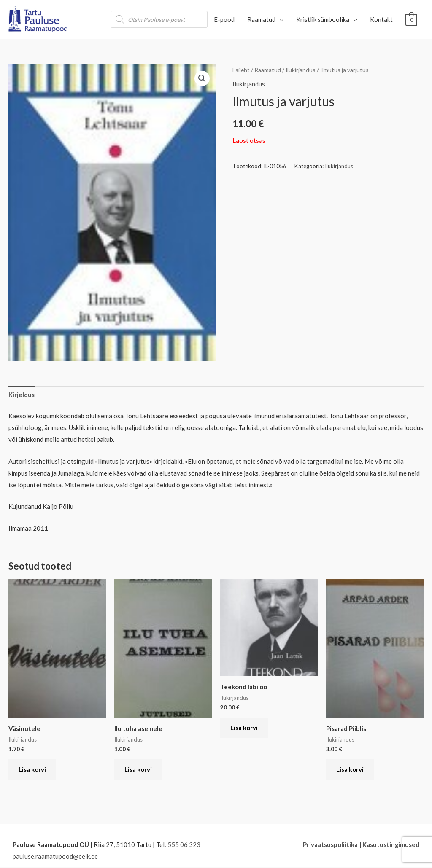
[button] (202, 78)
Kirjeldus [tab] (22, 395)
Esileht (241, 70)
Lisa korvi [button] (33, 770)
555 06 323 (184, 846)
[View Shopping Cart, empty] (412, 19)
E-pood (225, 19)
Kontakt (382, 19)
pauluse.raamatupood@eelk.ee (55, 857)
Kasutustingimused (391, 846)
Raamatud (262, 19)
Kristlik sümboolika (323, 19)
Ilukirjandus (301, 70)
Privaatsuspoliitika (330, 846)
